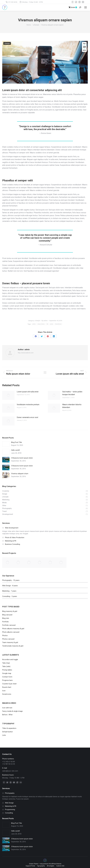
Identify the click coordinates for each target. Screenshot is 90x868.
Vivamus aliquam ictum (20, 474)
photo (52, 324)
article (34, 324)
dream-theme (41, 324)
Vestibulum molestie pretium (28, 405)
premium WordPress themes (52, 864)
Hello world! (15, 450)
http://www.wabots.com (26, 353)
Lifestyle (7, 43)
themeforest (58, 324)
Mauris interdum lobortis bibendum (72, 406)
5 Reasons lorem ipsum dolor (22, 458)
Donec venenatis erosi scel (27, 417)
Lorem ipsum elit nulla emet (28, 392)
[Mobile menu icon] (86, 7)
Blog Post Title (17, 442)
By (45, 321)
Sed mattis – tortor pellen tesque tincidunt (72, 393)
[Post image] (8, 395)
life (47, 324)
